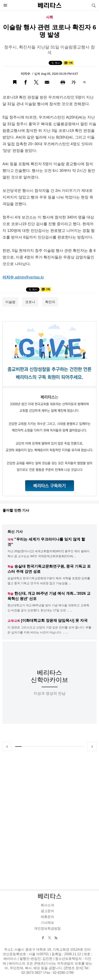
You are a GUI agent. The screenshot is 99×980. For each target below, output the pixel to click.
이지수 (26, 74)
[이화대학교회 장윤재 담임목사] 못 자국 (54, 620)
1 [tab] (18, 747)
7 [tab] (60, 747)
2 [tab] (25, 747)
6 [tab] (53, 747)
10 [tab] (81, 747)
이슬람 (10, 302)
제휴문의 (47, 917)
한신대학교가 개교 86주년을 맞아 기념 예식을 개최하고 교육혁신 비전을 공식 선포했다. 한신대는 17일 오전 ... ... (48, 608)
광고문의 (47, 911)
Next (92, 747)
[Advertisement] (49, 816)
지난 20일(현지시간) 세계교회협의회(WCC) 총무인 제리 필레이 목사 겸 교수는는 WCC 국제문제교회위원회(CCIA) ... (49, 554)
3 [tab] (32, 747)
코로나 (30, 302)
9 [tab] (74, 747)
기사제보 (47, 923)
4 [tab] (39, 747)
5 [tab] (46, 747)
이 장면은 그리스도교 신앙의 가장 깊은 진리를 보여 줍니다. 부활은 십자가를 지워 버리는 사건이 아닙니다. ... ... (49, 630)
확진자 (50, 302)
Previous (7, 747)
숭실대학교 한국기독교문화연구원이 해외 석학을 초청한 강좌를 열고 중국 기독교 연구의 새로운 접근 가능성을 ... (49, 581)
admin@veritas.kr (29, 277)
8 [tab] (67, 747)
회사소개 (47, 905)
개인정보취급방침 (47, 928)
